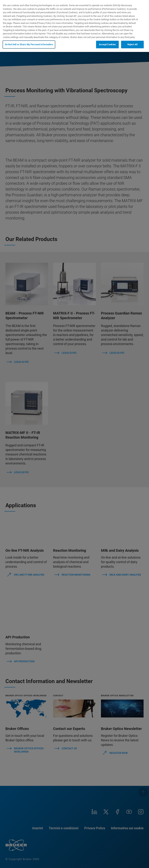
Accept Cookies (107, 44)
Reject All (132, 44)
